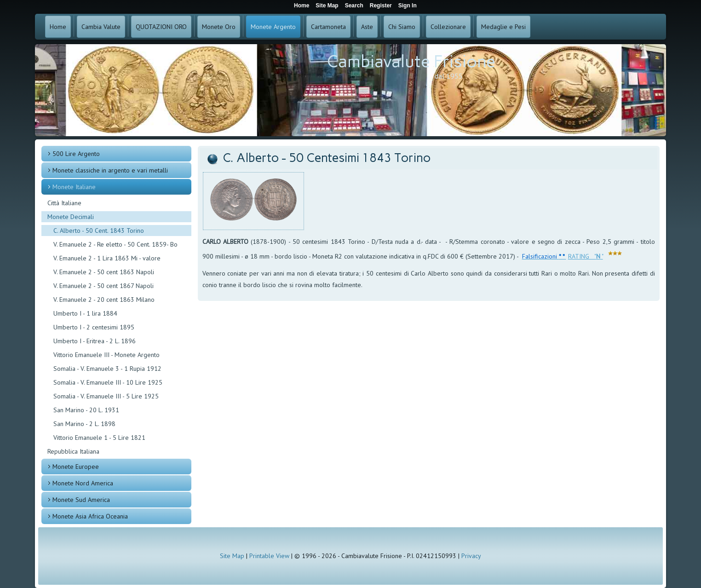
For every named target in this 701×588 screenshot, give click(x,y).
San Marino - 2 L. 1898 (84, 424)
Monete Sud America (81, 500)
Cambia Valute (101, 27)
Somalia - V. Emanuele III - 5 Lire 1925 (106, 396)
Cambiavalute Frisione (411, 61)
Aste (367, 27)
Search (354, 6)
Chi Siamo (402, 27)
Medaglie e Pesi (503, 27)
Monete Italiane (74, 187)
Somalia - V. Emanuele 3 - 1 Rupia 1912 (107, 369)
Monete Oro (219, 27)
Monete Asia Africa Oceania (90, 516)
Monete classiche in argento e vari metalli (110, 170)
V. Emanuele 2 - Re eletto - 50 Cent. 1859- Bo (115, 244)
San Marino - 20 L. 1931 (86, 410)
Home (58, 27)
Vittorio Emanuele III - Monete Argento (106, 355)
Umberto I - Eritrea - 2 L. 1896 (95, 341)
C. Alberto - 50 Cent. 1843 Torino (99, 231)
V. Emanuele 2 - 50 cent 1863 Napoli (104, 272)
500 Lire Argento (76, 154)
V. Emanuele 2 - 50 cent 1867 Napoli (103, 286)
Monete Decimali (71, 217)
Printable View (269, 556)
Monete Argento (273, 27)
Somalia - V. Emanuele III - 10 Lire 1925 (108, 382)
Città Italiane (64, 203)
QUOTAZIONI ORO (161, 27)
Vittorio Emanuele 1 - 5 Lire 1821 (99, 438)
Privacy (471, 556)
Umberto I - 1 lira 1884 (85, 313)
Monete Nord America (83, 483)
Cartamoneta (328, 27)
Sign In (408, 6)
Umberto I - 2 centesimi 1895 (94, 327)
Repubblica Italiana (73, 451)
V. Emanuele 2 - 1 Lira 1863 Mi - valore (107, 258)
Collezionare (448, 27)
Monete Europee (76, 467)
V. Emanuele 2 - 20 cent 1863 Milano (104, 300)
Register (381, 6)
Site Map (232, 556)
